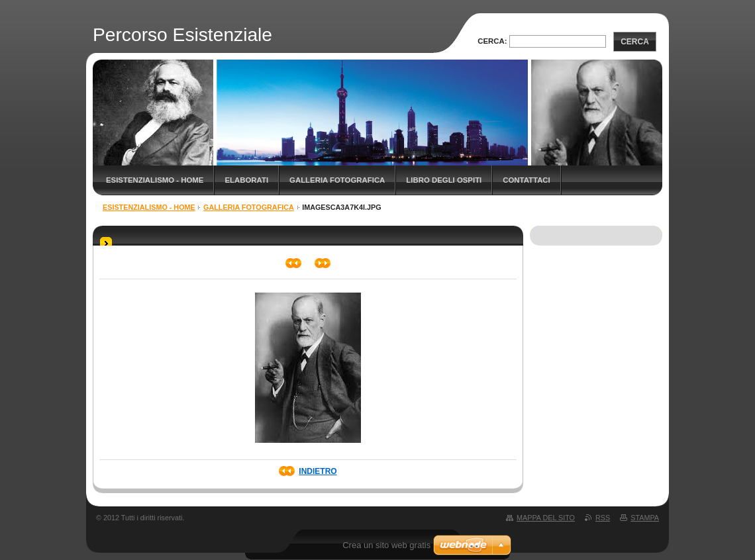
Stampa (645, 518)
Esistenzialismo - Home (155, 180)
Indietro (318, 471)
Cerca (635, 42)
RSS (603, 518)
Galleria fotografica (337, 180)
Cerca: (492, 41)
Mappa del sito (546, 518)
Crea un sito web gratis (386, 545)
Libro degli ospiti (444, 180)
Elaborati (246, 180)
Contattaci (527, 180)
